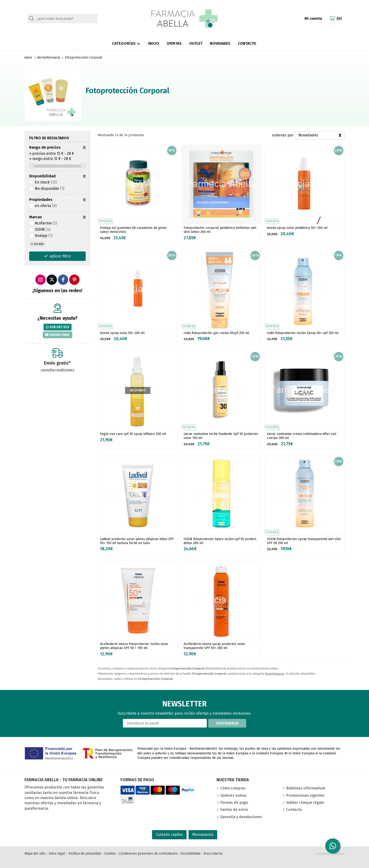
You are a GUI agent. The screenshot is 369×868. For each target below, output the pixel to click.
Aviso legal (57, 854)
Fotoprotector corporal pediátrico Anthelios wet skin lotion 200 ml (220, 230)
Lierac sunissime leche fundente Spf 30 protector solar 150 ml (221, 436)
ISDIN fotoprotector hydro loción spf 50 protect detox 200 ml (220, 541)
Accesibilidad (191, 854)
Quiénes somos (233, 795)
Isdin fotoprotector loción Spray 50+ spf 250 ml (303, 333)
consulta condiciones (58, 370)
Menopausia (203, 834)
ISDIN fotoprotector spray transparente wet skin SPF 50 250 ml (304, 541)
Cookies (110, 854)
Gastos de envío (234, 810)
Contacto (294, 810)
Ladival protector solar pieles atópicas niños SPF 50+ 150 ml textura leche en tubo (137, 541)
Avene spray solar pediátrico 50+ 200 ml (297, 228)
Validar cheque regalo (305, 802)
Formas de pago (234, 802)
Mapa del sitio (35, 854)
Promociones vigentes (305, 795)
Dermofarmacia (275, 674)
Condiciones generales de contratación (148, 854)
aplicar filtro (60, 256)
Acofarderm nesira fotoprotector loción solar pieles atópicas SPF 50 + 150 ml (134, 646)
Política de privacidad (85, 854)
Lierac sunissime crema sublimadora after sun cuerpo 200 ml (302, 436)
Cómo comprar (233, 788)
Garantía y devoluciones (241, 817)
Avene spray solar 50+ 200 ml (122, 333)
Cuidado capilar (169, 834)
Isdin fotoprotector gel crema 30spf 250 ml (216, 333)
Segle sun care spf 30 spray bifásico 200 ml (133, 434)
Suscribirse (227, 723)
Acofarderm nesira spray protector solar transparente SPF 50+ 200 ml (214, 646)
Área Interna (213, 854)
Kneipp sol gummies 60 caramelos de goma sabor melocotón (133, 230)
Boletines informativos (306, 788)
